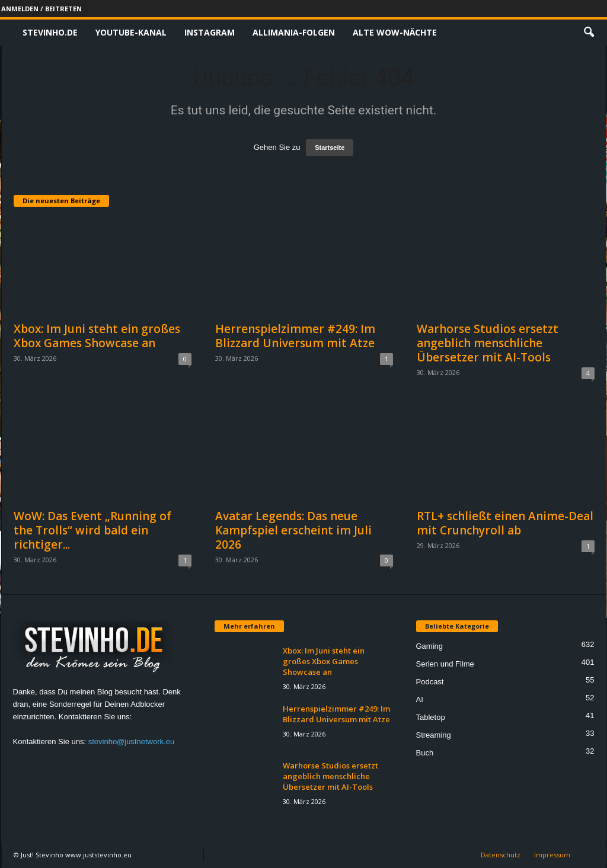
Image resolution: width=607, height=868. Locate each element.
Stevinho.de (50, 32)
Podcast (430, 682)
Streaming (434, 735)
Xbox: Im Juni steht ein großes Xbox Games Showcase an (97, 336)
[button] (589, 33)
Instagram (210, 32)
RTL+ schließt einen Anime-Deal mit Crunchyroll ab (505, 523)
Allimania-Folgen (294, 32)
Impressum (552, 855)
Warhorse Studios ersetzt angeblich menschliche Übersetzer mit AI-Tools (488, 343)
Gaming (430, 646)
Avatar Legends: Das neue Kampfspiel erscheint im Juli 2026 (293, 530)
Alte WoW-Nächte (395, 32)
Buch (425, 753)
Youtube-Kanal (131, 32)
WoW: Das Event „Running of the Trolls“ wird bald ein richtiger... (92, 530)
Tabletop (431, 717)
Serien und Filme (445, 664)
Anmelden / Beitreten (41, 9)
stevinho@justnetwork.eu (131, 742)
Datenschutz (501, 855)
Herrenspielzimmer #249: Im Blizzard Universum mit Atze (295, 336)
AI (420, 699)
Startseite (330, 148)
